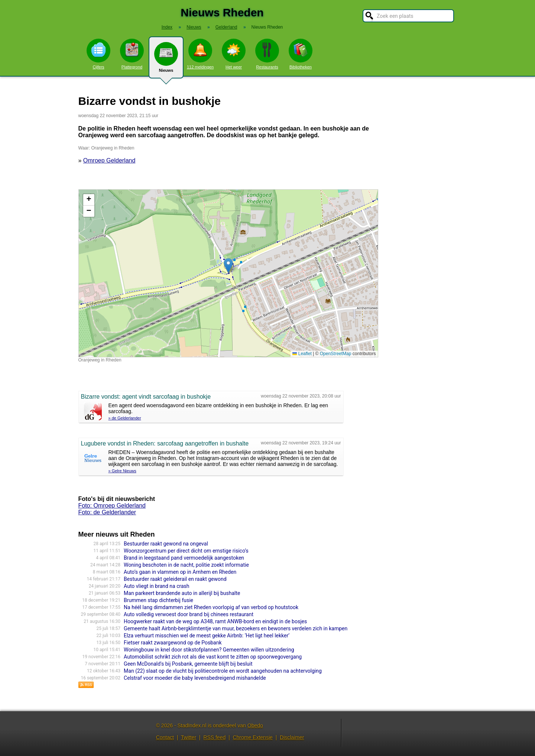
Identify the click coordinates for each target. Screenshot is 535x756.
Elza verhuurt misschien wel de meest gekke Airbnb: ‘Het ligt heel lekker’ (207, 636)
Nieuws (166, 60)
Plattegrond (132, 54)
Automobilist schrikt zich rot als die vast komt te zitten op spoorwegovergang (213, 657)
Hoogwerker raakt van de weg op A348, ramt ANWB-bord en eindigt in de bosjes (215, 621)
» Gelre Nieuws (122, 471)
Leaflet (302, 354)
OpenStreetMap (336, 354)
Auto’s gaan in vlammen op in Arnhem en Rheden (180, 572)
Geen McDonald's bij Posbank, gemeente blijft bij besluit (188, 664)
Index (167, 27)
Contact (165, 737)
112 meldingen (200, 54)
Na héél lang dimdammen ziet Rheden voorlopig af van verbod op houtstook (211, 607)
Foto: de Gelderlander (107, 512)
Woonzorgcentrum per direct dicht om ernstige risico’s (186, 551)
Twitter (189, 737)
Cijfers (98, 54)
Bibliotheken (301, 54)
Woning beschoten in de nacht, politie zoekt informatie (186, 565)
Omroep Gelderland (109, 160)
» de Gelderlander (125, 418)
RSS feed (214, 737)
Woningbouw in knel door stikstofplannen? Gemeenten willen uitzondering (209, 650)
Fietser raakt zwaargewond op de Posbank (173, 643)
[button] (228, 266)
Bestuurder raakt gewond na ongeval (166, 544)
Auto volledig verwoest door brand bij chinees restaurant (189, 614)
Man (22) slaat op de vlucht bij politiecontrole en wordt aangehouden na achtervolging (223, 671)
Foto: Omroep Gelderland (112, 506)
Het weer (234, 54)
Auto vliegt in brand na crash (156, 586)
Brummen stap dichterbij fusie (158, 600)
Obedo (255, 726)
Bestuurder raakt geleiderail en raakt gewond (175, 579)
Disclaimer (292, 737)
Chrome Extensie (252, 737)
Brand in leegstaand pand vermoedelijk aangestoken (184, 558)
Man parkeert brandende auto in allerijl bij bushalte (182, 593)
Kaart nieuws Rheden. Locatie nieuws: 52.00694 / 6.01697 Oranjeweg (227, 273)
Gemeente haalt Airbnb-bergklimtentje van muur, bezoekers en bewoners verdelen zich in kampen (236, 628)
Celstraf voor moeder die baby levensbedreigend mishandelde (195, 678)
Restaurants (267, 54)
